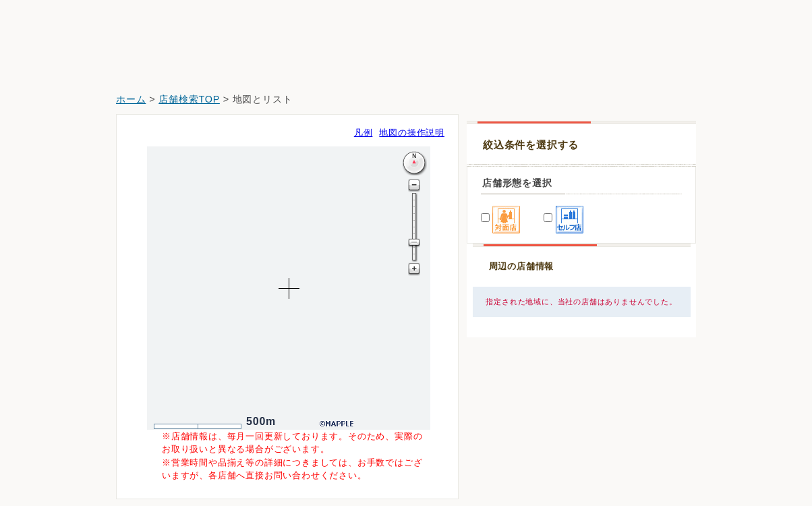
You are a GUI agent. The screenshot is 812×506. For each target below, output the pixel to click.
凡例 (364, 133)
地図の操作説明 (412, 133)
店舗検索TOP (189, 99)
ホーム (131, 99)
